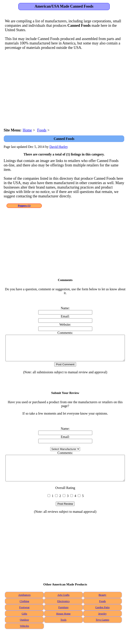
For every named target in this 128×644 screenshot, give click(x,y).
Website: (65, 325)
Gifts (24, 624)
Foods (102, 611)
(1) (24, 206)
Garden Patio (102, 617)
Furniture (63, 617)
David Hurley (59, 147)
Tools (63, 630)
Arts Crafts (63, 605)
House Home (63, 624)
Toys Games (102, 630)
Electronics (63, 611)
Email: (65, 316)
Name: (65, 308)
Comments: (65, 333)
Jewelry (102, 624)
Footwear (24, 617)
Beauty (102, 605)
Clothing (24, 611)
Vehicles (24, 636)
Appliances (24, 605)
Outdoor (24, 630)
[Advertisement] (64, 87)
